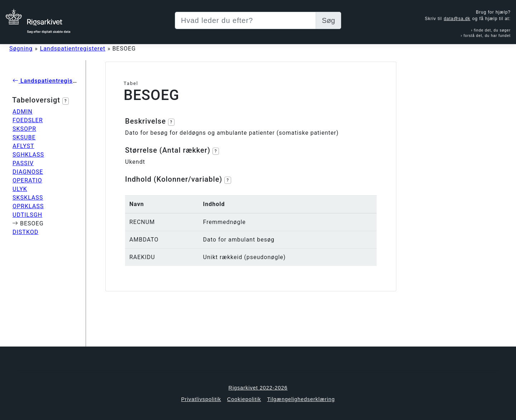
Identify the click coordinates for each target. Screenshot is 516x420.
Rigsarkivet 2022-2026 (258, 388)
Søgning (21, 49)
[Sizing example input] (245, 20)
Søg (328, 20)
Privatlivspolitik (201, 399)
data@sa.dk (457, 19)
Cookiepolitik (244, 399)
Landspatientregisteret (73, 49)
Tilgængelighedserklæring (301, 399)
